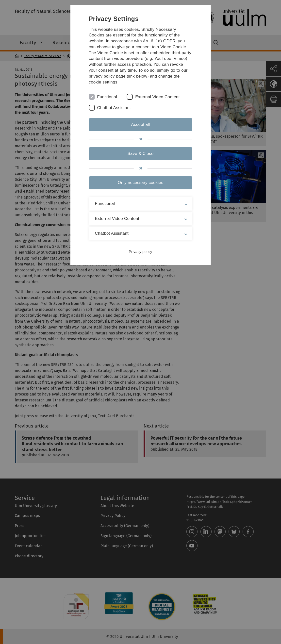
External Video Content (157, 97)
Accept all (140, 124)
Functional (107, 97)
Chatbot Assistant (114, 108)
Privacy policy (140, 252)
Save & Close (140, 154)
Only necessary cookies (140, 183)
